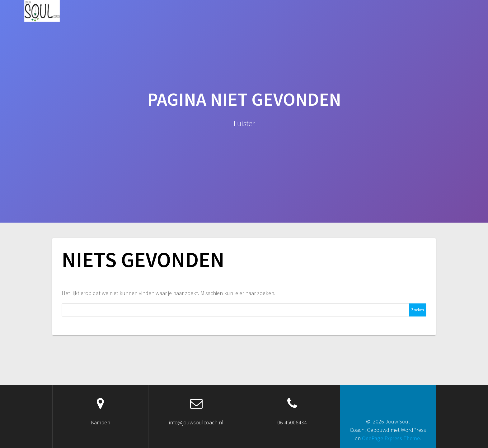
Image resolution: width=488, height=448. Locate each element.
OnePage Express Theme (391, 438)
